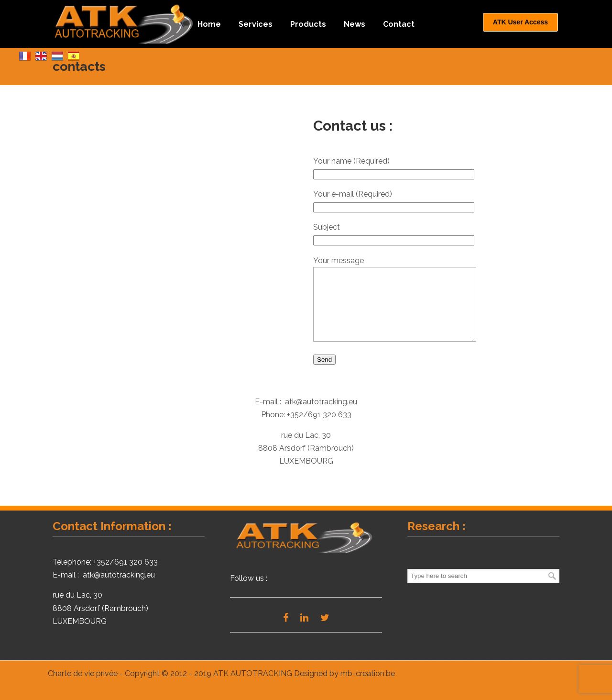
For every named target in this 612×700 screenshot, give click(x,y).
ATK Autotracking (126, 23)
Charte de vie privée (83, 688)
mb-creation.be (368, 688)
